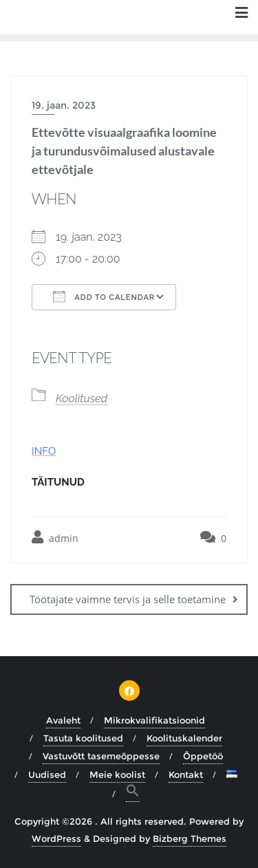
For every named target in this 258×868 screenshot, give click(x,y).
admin (55, 538)
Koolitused (82, 399)
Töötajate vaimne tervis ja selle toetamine (128, 599)
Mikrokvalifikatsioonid (154, 720)
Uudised (47, 774)
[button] (133, 793)
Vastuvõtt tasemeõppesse (101, 756)
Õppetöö (203, 756)
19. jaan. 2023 (64, 105)
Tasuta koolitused (83, 738)
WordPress (56, 838)
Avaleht (63, 720)
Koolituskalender (184, 738)
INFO (44, 451)
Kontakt (186, 774)
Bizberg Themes (190, 838)
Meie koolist (117, 774)
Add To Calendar (104, 296)
